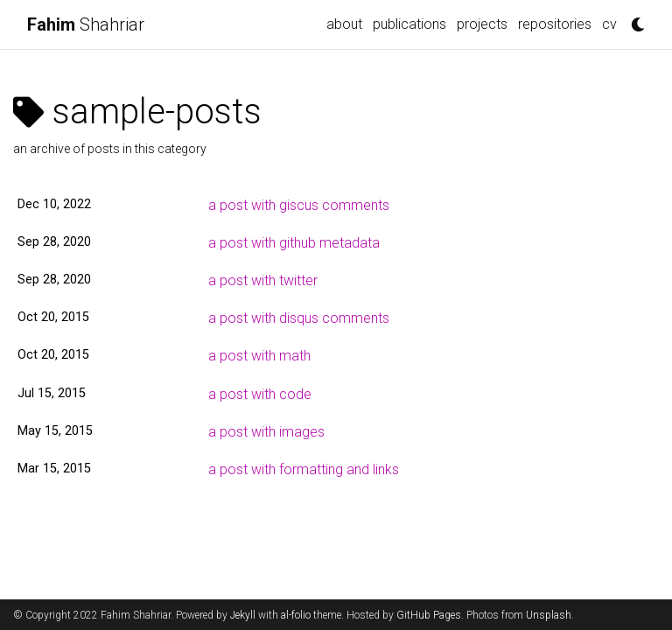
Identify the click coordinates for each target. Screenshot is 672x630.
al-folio (296, 615)
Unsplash (549, 615)
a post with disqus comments (299, 318)
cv (609, 24)
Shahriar (86, 24)
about (344, 24)
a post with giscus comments (299, 205)
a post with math (259, 356)
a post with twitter (263, 280)
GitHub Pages (429, 615)
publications (409, 24)
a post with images (266, 432)
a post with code (260, 394)
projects (482, 24)
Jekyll (243, 615)
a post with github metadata (294, 243)
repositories (555, 24)
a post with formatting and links (304, 469)
